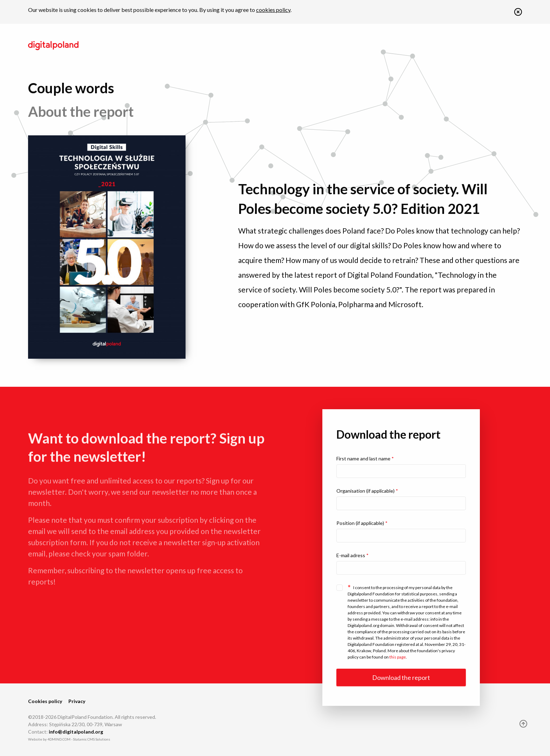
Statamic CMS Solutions (92, 739)
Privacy (77, 701)
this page (398, 657)
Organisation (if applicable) (367, 491)
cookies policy (273, 10)
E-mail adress (353, 555)
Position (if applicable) (362, 523)
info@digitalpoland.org (76, 732)
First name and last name (365, 458)
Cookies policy (45, 701)
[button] (518, 13)
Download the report (401, 677)
